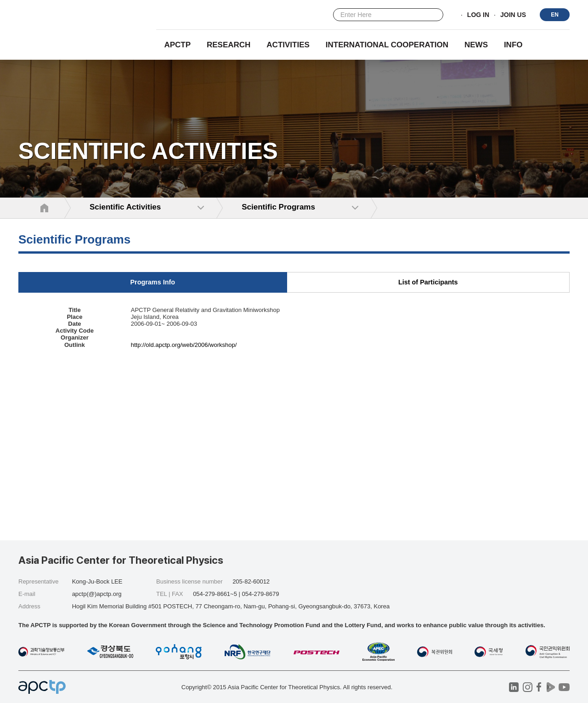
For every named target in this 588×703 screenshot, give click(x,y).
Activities (288, 45)
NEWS (476, 45)
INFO (513, 45)
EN (555, 15)
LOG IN (478, 15)
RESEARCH (229, 45)
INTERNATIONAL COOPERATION (387, 45)
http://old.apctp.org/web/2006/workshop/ (184, 345)
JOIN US (513, 15)
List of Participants (428, 282)
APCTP (177, 45)
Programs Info (153, 282)
